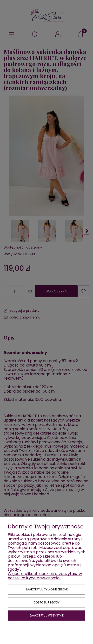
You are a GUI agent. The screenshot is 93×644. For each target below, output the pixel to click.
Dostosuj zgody (46, 602)
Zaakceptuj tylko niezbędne (47, 589)
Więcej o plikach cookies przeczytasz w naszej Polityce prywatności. (45, 576)
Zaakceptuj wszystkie (46, 615)
